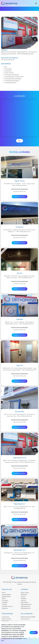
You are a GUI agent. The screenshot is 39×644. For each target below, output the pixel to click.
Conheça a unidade (19, 197)
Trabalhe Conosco (7, 606)
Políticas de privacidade (28, 617)
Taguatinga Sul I (26, 606)
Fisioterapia (5, 621)
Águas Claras (25, 593)
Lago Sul (23, 600)
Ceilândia (24, 599)
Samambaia (24, 602)
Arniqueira (24, 595)
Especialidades (6, 595)
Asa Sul (23, 597)
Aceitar (34, 633)
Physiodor (5, 608)
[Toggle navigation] (36, 3)
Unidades (5, 602)
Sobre (4, 599)
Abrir (19, 141)
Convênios (5, 600)
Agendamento (6, 597)
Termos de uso (25, 619)
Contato (4, 604)
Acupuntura (5, 617)
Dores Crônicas (7, 619)
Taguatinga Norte (26, 604)
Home (4, 593)
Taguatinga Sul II (26, 608)
